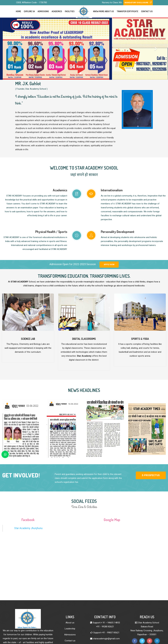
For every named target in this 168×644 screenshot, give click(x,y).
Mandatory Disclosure (138, 3)
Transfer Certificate (127, 11)
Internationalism (112, 190)
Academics (57, 11)
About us (70, 623)
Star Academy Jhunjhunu (28, 528)
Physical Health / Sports (51, 232)
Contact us (70, 641)
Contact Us (147, 11)
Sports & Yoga (140, 339)
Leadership (70, 629)
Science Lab (28, 339)
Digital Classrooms (84, 339)
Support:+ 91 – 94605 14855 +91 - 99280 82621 (106, 625)
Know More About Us (103, 11)
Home (18, 11)
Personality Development (118, 232)
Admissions (43, 11)
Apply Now (109, 264)
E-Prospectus (151, 475)
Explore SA (29, 11)
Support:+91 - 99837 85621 (106, 633)
